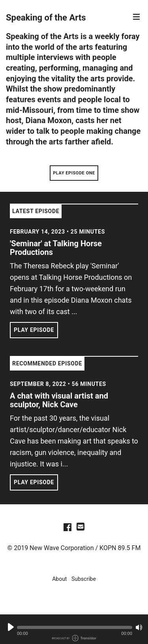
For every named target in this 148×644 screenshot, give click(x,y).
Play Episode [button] (34, 330)
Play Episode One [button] (74, 173)
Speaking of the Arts (46, 18)
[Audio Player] (74, 629)
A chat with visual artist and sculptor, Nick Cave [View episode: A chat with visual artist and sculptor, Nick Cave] (59, 400)
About (59, 579)
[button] (75, 627)
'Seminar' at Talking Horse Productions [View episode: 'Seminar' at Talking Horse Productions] (56, 248)
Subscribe (84, 579)
